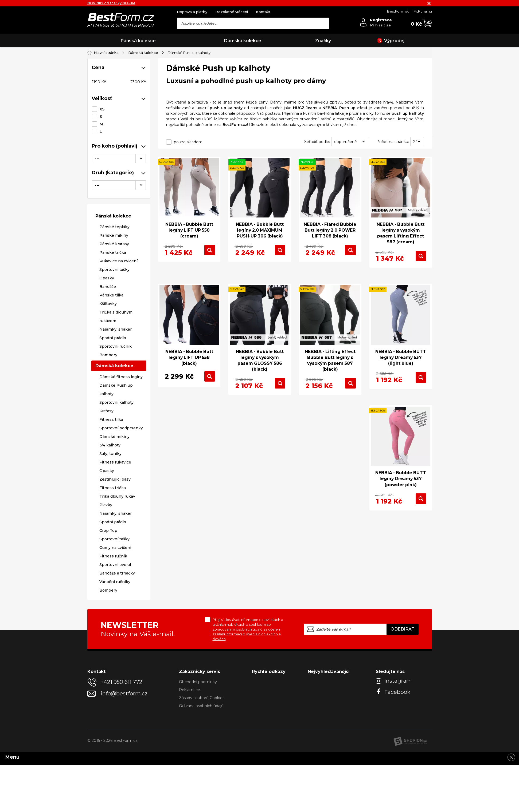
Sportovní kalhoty (116, 402)
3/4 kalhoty (110, 445)
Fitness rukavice (115, 462)
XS (102, 109)
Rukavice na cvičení (118, 261)
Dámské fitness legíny (121, 377)
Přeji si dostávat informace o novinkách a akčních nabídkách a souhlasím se (248, 629)
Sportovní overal (115, 564)
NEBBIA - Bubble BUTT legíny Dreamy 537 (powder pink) (401, 479)
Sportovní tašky (114, 270)
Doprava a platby (192, 12)
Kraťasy (106, 411)
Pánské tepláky (114, 227)
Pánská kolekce (138, 41)
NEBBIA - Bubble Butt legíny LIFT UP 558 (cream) (189, 230)
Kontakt (263, 12)
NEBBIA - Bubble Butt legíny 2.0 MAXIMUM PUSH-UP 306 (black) (260, 230)
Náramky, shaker (116, 329)
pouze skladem (188, 142)
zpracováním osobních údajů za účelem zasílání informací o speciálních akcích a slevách (247, 634)
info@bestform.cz (124, 693)
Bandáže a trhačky (117, 573)
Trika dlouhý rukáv (117, 496)
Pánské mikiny (114, 235)
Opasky (107, 278)
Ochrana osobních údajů (201, 706)
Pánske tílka (111, 295)
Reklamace (190, 690)
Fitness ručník (113, 556)
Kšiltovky (108, 304)
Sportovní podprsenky (121, 428)
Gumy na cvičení (115, 547)
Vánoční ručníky (115, 581)
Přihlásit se (380, 25)
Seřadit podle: (317, 141)
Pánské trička (113, 252)
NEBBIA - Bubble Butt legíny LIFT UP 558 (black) (189, 358)
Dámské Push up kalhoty (116, 389)
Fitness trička (113, 488)
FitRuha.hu (423, 11)
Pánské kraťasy (114, 244)
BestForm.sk (398, 11)
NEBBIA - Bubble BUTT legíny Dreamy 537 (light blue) (401, 358)
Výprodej (391, 41)
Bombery (108, 355)
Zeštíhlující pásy (115, 479)
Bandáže (108, 287)
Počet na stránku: (393, 141)
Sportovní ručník (116, 346)
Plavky (106, 505)
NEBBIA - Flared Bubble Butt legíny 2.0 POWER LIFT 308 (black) (330, 233)
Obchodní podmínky (198, 682)
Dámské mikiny (114, 436)
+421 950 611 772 (122, 682)
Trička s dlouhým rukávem (116, 316)
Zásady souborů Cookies (202, 698)
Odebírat (402, 629)
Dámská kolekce (243, 41)
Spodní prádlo (113, 338)
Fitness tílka (111, 419)
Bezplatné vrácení (232, 12)
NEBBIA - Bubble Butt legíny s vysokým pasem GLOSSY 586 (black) (260, 361)
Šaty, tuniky (110, 453)
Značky (323, 41)
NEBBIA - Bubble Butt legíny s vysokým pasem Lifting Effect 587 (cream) (401, 233)
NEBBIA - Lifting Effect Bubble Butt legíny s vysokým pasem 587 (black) (330, 361)
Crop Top (108, 530)
